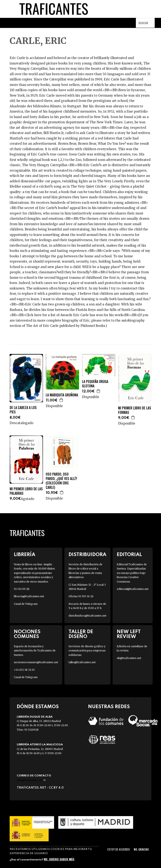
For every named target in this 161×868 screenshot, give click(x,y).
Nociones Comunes (27, 634)
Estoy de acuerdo (119, 849)
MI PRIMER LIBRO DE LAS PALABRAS (26, 491)
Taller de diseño (81, 634)
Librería (25, 555)
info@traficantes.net (31, 780)
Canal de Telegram (26, 604)
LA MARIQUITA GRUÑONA (62, 395)
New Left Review (129, 634)
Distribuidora (87, 555)
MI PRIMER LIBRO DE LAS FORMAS (135, 410)
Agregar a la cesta (61, 400)
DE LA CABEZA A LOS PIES (23, 410)
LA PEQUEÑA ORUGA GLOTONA (95, 384)
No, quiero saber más (59, 859)
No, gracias (141, 849)
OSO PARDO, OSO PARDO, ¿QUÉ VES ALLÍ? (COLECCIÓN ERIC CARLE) (61, 481)
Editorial (129, 555)
